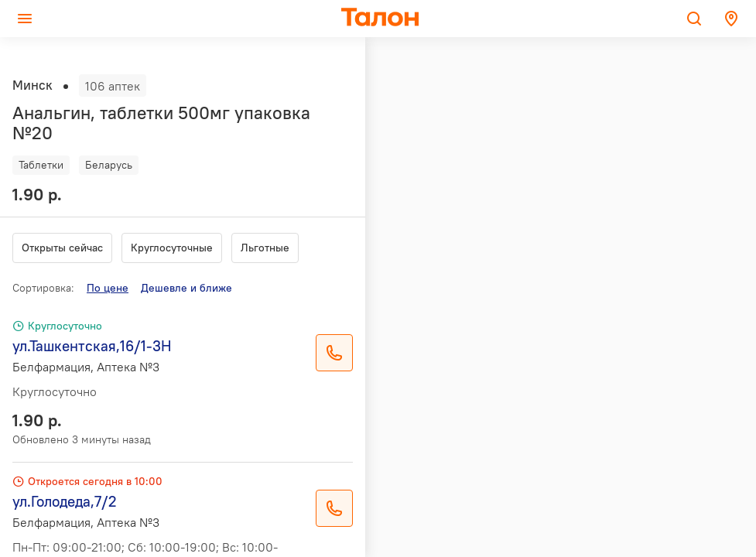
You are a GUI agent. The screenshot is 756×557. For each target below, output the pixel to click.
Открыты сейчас (62, 248)
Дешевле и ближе (186, 288)
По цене (108, 288)
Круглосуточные (172, 248)
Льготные (265, 248)
